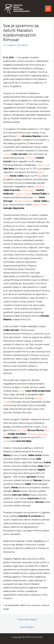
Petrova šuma (28, 190)
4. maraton (10, 45)
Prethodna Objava (27, 619)
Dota (36, 197)
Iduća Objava (27, 627)
